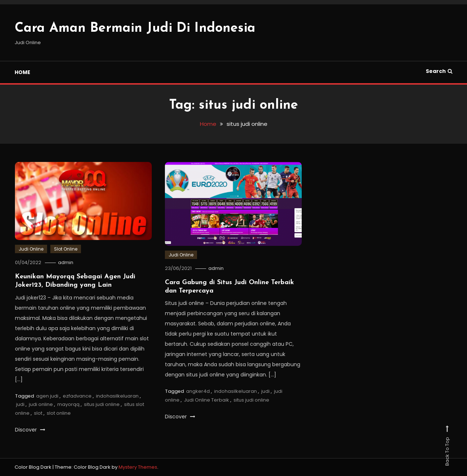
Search (439, 71)
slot (38, 413)
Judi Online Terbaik (207, 400)
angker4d (198, 391)
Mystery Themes (138, 467)
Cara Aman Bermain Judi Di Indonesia (135, 28)
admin (66, 262)
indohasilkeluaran (117, 396)
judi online (41, 404)
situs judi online (102, 404)
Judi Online (31, 249)
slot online (59, 413)
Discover (30, 430)
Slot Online (66, 249)
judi (20, 404)
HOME (22, 72)
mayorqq (68, 404)
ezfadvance (77, 396)
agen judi (47, 396)
